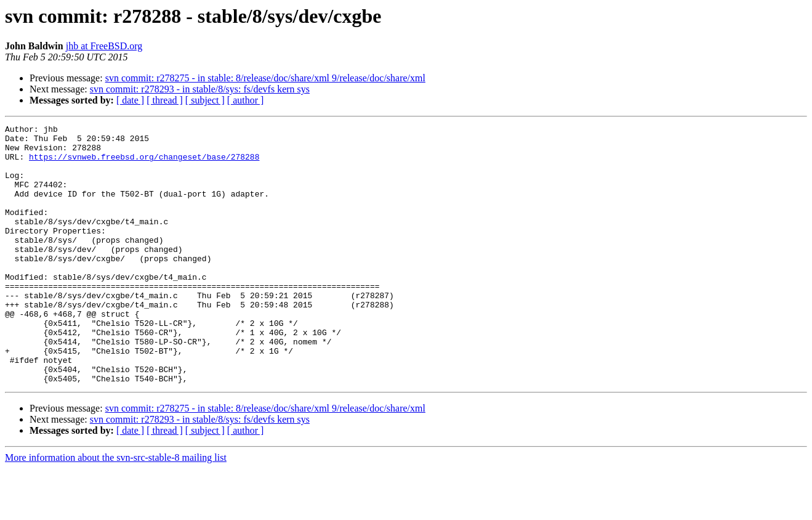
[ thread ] (165, 100)
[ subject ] (205, 100)
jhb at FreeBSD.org (104, 46)
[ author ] (246, 100)
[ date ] (130, 100)
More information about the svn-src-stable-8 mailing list (116, 509)
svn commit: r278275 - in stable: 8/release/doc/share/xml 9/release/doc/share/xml (265, 78)
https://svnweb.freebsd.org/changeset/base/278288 (144, 164)
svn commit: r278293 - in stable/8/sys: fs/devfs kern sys (200, 89)
